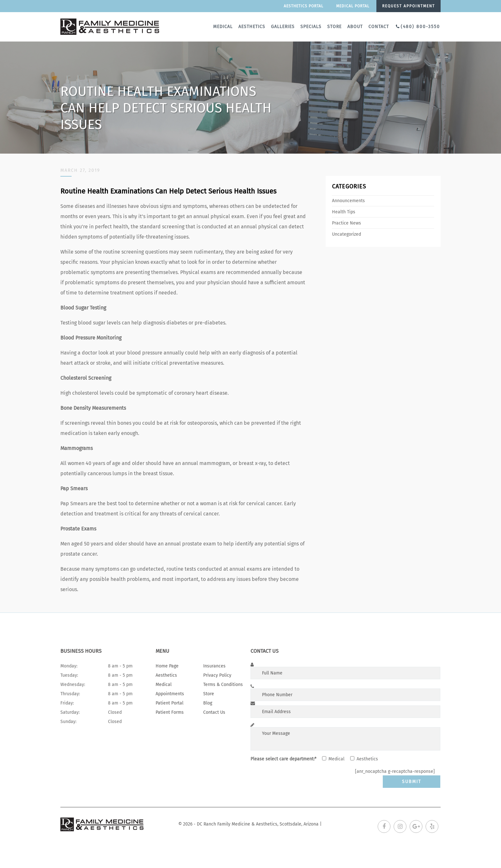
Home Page (167, 666)
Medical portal (353, 6)
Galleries (283, 27)
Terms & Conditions (223, 685)
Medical (223, 27)
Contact (379, 27)
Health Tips (344, 212)
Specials (311, 27)
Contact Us (214, 712)
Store (334, 27)
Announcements (348, 201)
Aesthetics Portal (304, 6)
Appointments (170, 694)
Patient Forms (170, 712)
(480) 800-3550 (420, 27)
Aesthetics (252, 27)
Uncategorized (347, 234)
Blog (208, 703)
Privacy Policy (217, 675)
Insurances (214, 666)
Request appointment (409, 6)
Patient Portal (170, 703)
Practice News (347, 223)
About (355, 27)
